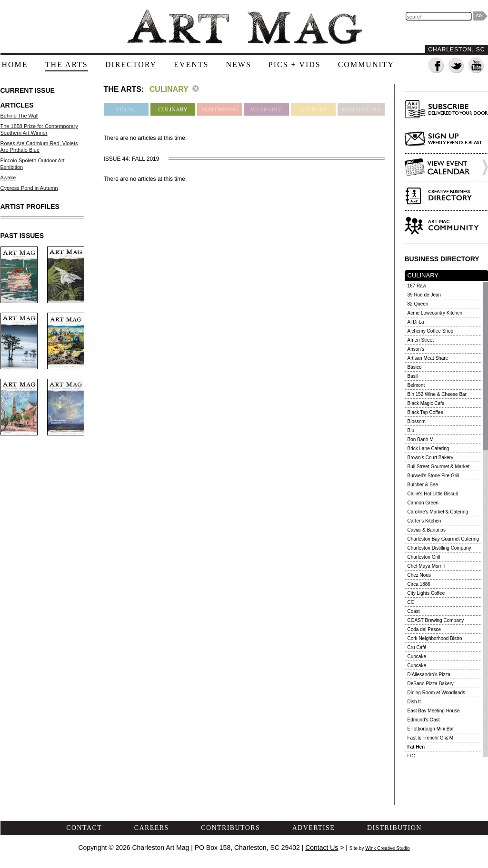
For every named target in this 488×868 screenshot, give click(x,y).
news (238, 64)
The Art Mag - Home (244, 27)
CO (411, 602)
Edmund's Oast (424, 720)
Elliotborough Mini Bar (431, 729)
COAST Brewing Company (436, 620)
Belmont (416, 385)
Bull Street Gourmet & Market (439, 467)
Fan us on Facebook (436, 66)
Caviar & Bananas (427, 530)
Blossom (417, 421)
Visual (126, 109)
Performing (220, 109)
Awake (8, 178)
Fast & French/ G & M (431, 738)
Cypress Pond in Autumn (29, 188)
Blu (411, 430)
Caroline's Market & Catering (438, 512)
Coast (414, 611)
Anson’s (416, 349)
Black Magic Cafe (426, 403)
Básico (415, 367)
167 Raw (417, 286)
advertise (314, 828)
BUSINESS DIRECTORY (442, 259)
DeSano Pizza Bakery (431, 684)
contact (84, 828)
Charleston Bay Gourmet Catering (443, 539)
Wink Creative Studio (387, 848)
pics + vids (295, 64)
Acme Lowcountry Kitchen (435, 313)
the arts (67, 64)
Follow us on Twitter (456, 66)
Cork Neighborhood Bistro (435, 638)
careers (152, 828)
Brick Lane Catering (428, 449)
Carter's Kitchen (424, 521)
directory (131, 64)
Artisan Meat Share (428, 358)
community (366, 64)
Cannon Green (423, 503)
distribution (394, 828)
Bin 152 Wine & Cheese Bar (437, 394)
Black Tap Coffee (425, 412)
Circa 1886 (419, 584)
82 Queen (418, 304)
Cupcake (417, 656)
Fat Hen (416, 747)
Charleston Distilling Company (439, 548)
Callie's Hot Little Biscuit (433, 494)
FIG (412, 756)
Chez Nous (419, 575)
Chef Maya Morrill (426, 566)
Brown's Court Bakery (430, 458)
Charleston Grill (424, 557)
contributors (230, 828)
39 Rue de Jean (424, 295)
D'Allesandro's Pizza (429, 675)
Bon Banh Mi (421, 439)
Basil (413, 376)
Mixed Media (361, 109)
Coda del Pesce (424, 629)
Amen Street (421, 340)
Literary (314, 109)
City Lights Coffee (426, 593)
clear (196, 89)
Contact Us (322, 848)
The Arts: (124, 89)
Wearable (266, 109)
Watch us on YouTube (476, 66)
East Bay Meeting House (434, 711)
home (15, 64)
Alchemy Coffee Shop (431, 331)
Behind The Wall (20, 116)
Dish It (414, 702)
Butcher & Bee (423, 485)
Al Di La (416, 322)
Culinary (173, 109)
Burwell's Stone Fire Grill (433, 476)
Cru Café (417, 647)
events (191, 64)
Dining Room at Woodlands (437, 693)
